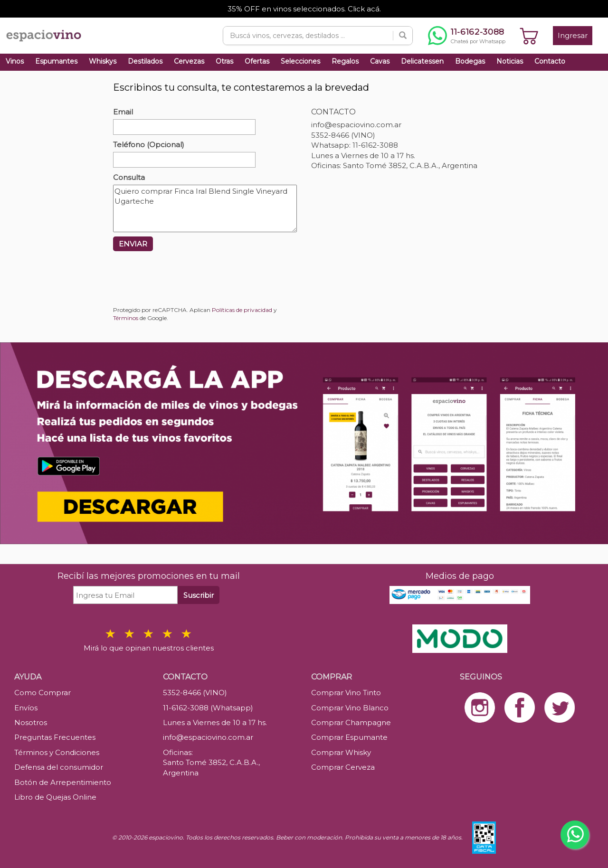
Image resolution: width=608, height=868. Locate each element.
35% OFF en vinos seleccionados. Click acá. (304, 9)
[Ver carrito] (529, 36)
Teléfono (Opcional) (149, 145)
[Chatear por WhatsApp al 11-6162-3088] (467, 36)
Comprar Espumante (349, 737)
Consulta (129, 177)
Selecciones (300, 61)
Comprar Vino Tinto (346, 693)
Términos (126, 318)
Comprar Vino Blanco (350, 708)
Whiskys (103, 61)
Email (123, 112)
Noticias (510, 61)
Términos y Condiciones (57, 752)
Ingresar (573, 35)
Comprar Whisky (341, 752)
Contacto (550, 61)
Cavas (380, 61)
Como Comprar (43, 693)
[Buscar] (403, 36)
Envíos (26, 708)
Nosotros (31, 722)
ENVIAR (133, 244)
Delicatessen (422, 61)
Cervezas (189, 61)
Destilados (145, 61)
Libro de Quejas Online (55, 797)
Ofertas (257, 61)
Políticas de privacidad (242, 310)
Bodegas (470, 61)
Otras (224, 61)
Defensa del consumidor (59, 767)
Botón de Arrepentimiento (63, 782)
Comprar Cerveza (343, 767)
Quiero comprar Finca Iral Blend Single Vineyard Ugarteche (205, 208)
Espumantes (56, 61)
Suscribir (199, 595)
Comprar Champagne (351, 722)
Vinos (15, 61)
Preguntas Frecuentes (55, 737)
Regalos (345, 61)
